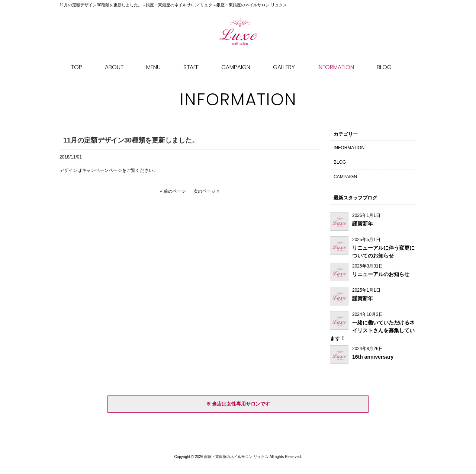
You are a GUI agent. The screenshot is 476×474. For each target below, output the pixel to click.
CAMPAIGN (345, 177)
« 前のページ (173, 191)
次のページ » (206, 191)
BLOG (340, 162)
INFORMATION (349, 148)
